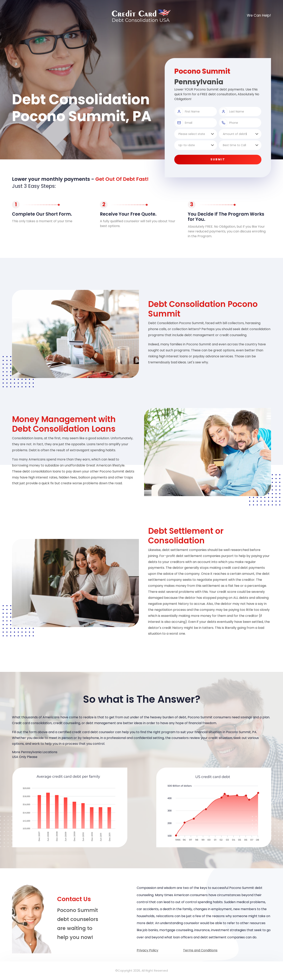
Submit (218, 159)
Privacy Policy (147, 950)
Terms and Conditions (200, 950)
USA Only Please (25, 757)
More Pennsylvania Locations (35, 752)
